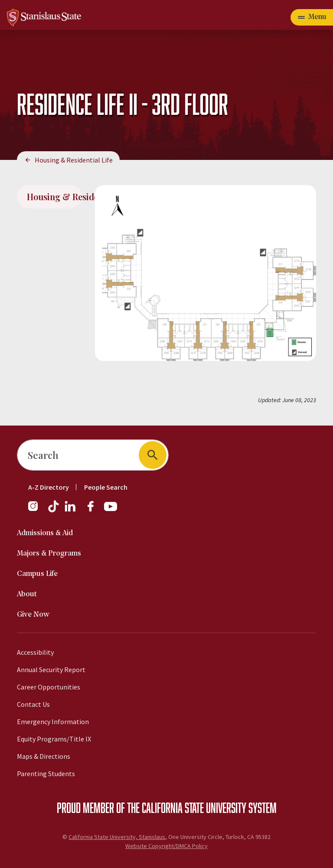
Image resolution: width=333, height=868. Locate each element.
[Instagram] (36, 510)
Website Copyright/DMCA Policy (166, 846)
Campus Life (37, 574)
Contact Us (33, 704)
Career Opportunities (49, 687)
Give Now (33, 615)
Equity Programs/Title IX (54, 739)
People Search (106, 487)
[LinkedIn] (71, 510)
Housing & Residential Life (74, 160)
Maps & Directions (44, 756)
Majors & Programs (49, 554)
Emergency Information (53, 722)
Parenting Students (46, 774)
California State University (194, 807)
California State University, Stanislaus (117, 837)
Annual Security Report (51, 670)
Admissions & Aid (45, 533)
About (27, 594)
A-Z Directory (49, 487)
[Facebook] (94, 510)
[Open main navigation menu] (312, 17)
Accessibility (35, 652)
